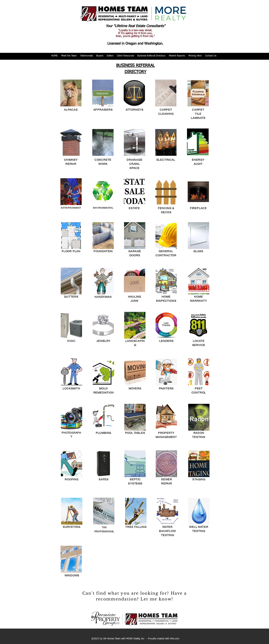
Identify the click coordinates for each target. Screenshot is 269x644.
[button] (69, 56)
